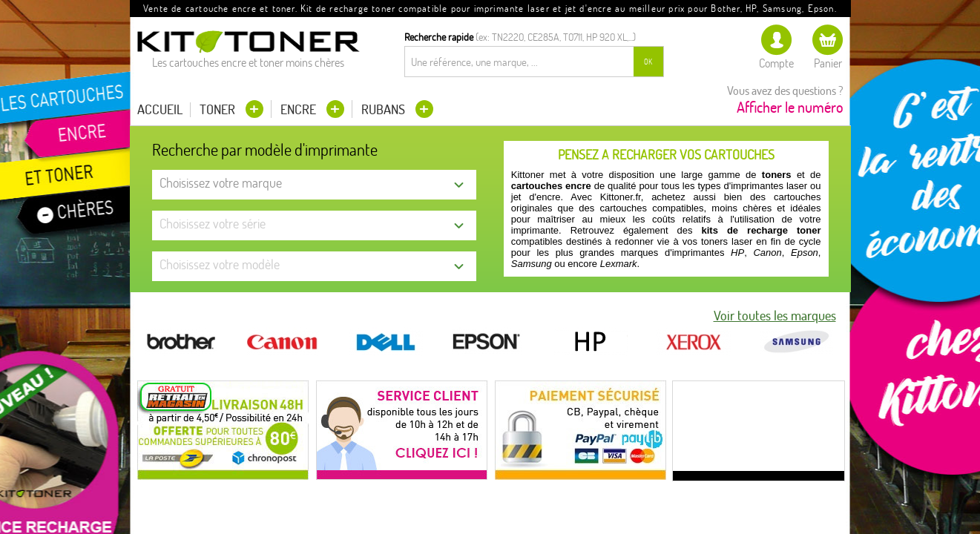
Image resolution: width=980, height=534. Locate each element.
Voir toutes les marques (775, 316)
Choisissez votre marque (221, 183)
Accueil (160, 110)
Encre (300, 109)
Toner (219, 109)
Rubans (385, 109)
